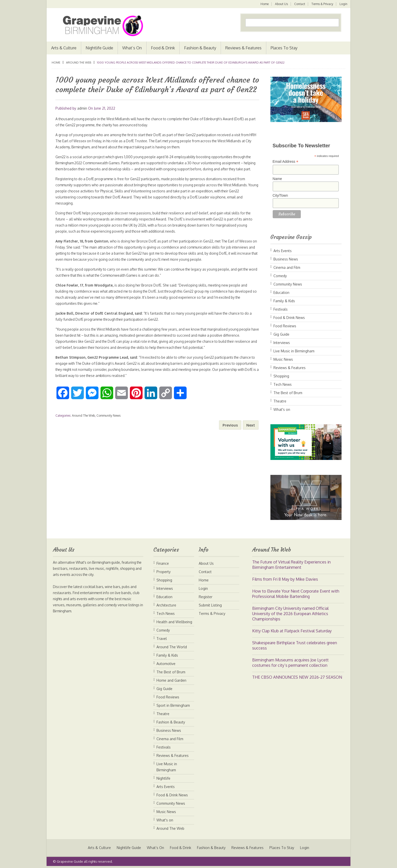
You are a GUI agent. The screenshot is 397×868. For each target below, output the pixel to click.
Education (281, 292)
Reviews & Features (243, 48)
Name (277, 179)
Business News (286, 259)
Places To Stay (284, 48)
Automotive (166, 664)
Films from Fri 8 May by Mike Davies (285, 579)
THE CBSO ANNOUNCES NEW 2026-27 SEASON (297, 677)
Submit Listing (210, 605)
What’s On (132, 48)
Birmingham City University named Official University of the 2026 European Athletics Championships (290, 614)
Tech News (283, 384)
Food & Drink (163, 48)
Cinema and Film (287, 267)
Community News (108, 422)
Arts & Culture (64, 48)
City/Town (280, 195)
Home (264, 4)
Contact (299, 4)
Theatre (280, 401)
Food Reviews (285, 326)
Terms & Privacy (322, 4)
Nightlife (163, 778)
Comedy (280, 276)
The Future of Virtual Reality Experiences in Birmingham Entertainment (291, 565)
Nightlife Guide (99, 48)
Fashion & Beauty (200, 48)
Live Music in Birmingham (294, 351)
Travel (162, 639)
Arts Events (283, 251)
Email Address (286, 162)
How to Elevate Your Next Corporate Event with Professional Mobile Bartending (296, 594)
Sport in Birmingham (173, 705)
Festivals (281, 309)
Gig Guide (281, 334)
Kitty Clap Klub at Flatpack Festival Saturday (292, 631)
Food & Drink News (289, 318)
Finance (163, 563)
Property (164, 572)
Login (343, 4)
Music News (283, 359)
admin (82, 108)
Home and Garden (171, 680)
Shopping (281, 376)
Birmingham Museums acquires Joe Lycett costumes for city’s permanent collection (290, 663)
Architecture (166, 605)
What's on (282, 409)
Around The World (172, 647)
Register (206, 597)
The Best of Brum (288, 393)
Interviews (282, 343)
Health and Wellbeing (174, 622)
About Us (281, 4)
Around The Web (79, 63)
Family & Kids (284, 301)
